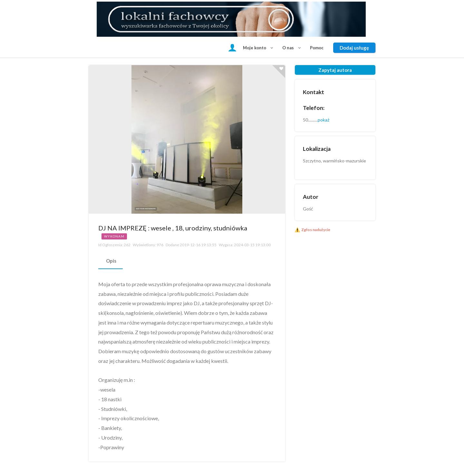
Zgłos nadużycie (316, 230)
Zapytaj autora (335, 70)
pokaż (324, 120)
